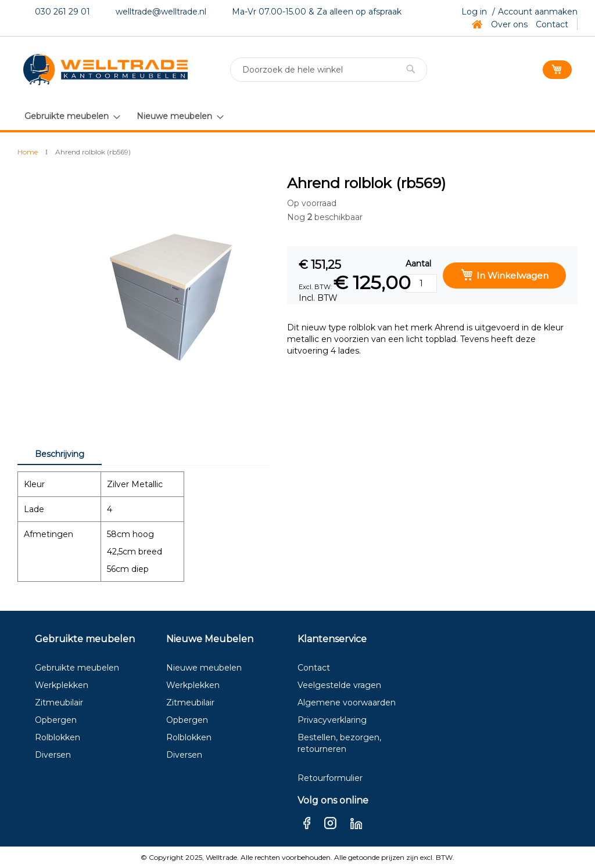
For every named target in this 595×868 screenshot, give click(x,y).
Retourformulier (330, 778)
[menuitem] (72, 116)
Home (28, 152)
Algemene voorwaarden (347, 703)
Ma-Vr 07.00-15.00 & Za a (283, 12)
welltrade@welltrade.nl (161, 12)
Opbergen (56, 720)
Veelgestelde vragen (339, 685)
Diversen (53, 755)
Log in (474, 12)
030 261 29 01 (62, 12)
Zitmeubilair (59, 703)
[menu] (123, 116)
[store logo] (105, 70)
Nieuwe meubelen (204, 668)
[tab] (60, 453)
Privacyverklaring (332, 720)
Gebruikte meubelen (77, 668)
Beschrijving (60, 454)
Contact (552, 24)
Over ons (509, 24)
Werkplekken (62, 685)
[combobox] (329, 70)
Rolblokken (58, 737)
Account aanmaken (538, 12)
